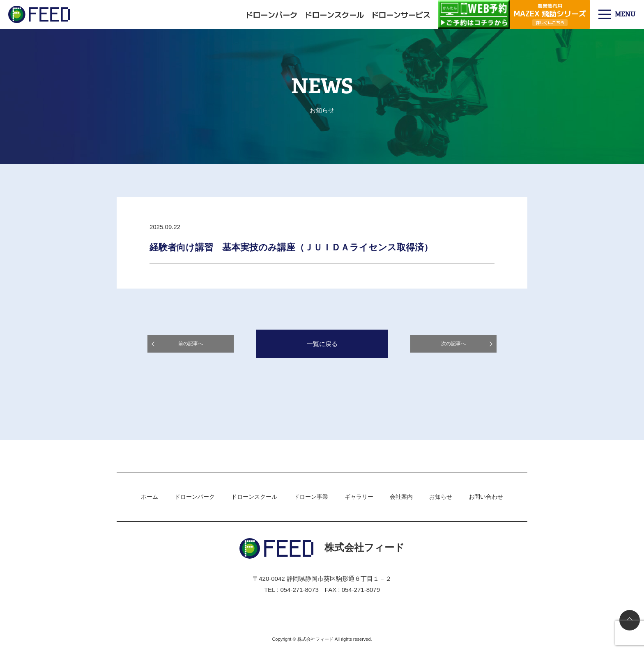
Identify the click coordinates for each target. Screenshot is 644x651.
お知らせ (441, 497)
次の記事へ (453, 344)
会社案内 (401, 497)
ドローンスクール (334, 14)
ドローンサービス (401, 14)
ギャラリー (359, 497)
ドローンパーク (271, 14)
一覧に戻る (322, 344)
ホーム (149, 497)
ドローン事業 (311, 497)
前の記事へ (191, 344)
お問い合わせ (486, 497)
